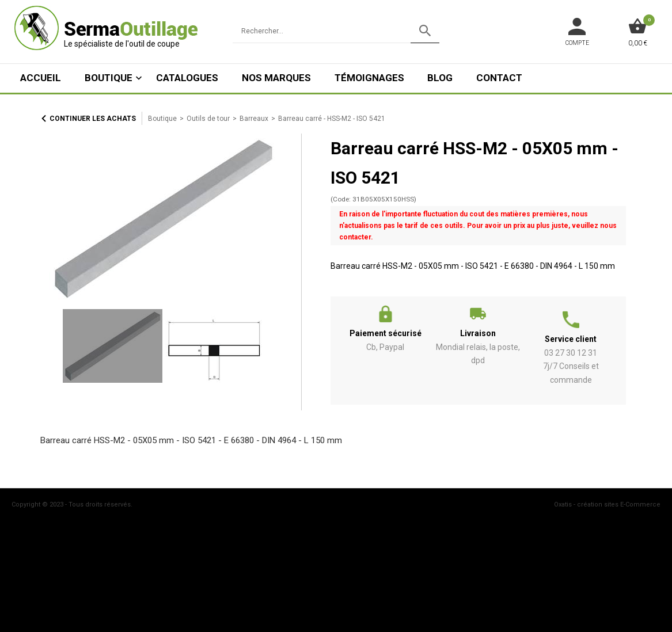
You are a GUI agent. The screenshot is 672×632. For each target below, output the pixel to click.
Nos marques (276, 78)
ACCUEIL (41, 78)
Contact (499, 78)
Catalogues (187, 78)
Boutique (109, 78)
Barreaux (254, 119)
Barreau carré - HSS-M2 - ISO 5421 (332, 119)
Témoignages (369, 78)
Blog (440, 78)
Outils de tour (208, 119)
